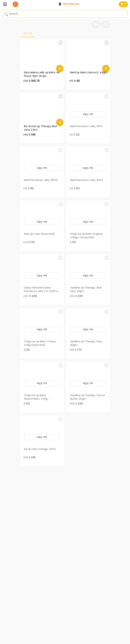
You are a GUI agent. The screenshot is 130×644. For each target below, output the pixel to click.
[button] (70, 4)
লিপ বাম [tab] (28, 33)
